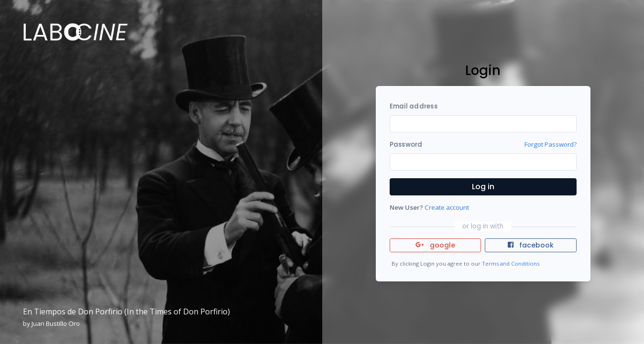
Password (406, 145)
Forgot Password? (551, 144)
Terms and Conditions (511, 263)
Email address (414, 106)
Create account (447, 207)
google (435, 245)
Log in (483, 187)
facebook (531, 245)
